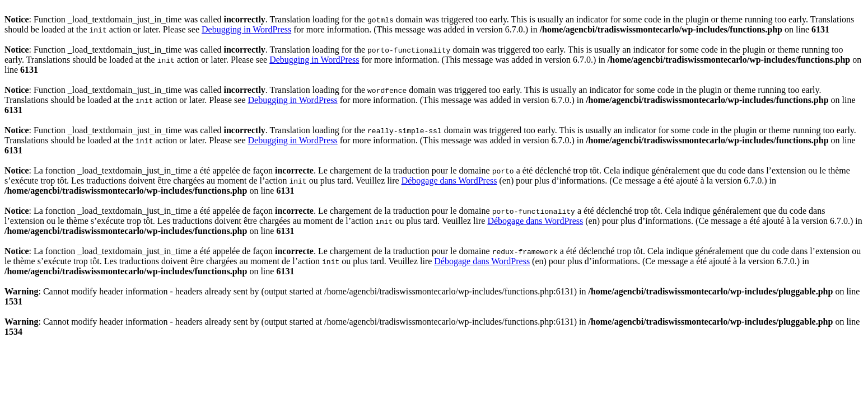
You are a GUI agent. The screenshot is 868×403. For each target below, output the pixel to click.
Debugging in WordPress (246, 29)
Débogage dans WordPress (449, 181)
